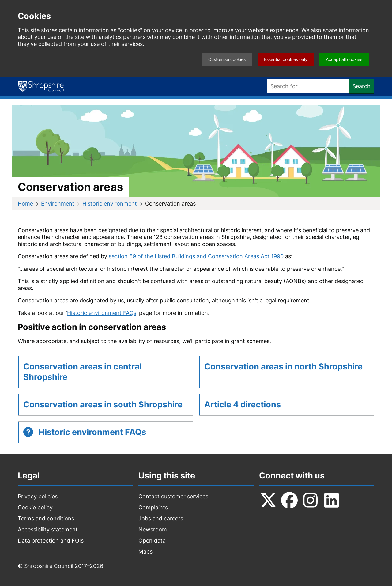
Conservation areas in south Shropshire (103, 405)
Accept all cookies (344, 59)
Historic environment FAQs (102, 313)
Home (25, 204)
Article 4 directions (243, 405)
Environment (58, 204)
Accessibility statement (48, 529)
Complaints (153, 507)
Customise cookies (227, 59)
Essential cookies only (286, 59)
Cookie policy (35, 507)
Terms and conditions (46, 518)
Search (362, 86)
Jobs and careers (161, 518)
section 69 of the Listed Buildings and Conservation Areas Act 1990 (196, 256)
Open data (152, 541)
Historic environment (110, 204)
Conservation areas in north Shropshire (283, 367)
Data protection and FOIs (51, 541)
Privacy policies (38, 496)
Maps (145, 552)
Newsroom (153, 529)
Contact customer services (173, 496)
